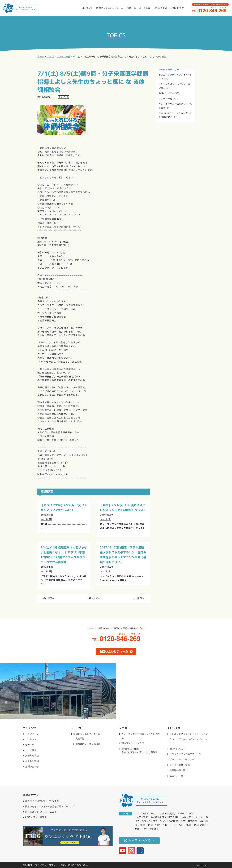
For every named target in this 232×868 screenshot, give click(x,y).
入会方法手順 (32, 756)
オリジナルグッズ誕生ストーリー (186, 754)
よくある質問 (160, 8)
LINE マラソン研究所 (36, 817)
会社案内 (27, 865)
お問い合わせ (177, 8)
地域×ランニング (167, 93)
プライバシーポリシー (46, 865)
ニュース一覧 (165, 99)
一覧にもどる (94, 599)
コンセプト (87, 8)
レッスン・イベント (139, 840)
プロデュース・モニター (182, 759)
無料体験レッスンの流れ (88, 744)
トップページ (32, 734)
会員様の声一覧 (177, 770)
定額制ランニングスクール (110, 8)
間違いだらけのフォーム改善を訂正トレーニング (50, 806)
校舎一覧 (131, 8)
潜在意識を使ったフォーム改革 (41, 812)
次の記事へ (138, 599)
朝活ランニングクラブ (133, 743)
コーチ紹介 (145, 8)
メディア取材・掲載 (180, 765)
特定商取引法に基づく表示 (74, 865)
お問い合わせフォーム (116, 652)
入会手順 (80, 739)
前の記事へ (49, 599)
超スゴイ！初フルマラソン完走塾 (42, 801)
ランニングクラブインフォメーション (189, 734)
